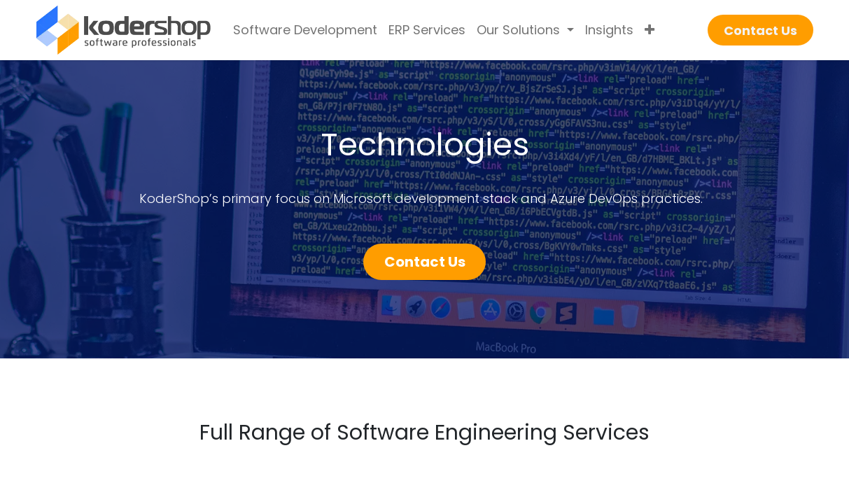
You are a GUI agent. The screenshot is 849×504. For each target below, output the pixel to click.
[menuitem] (305, 30)
